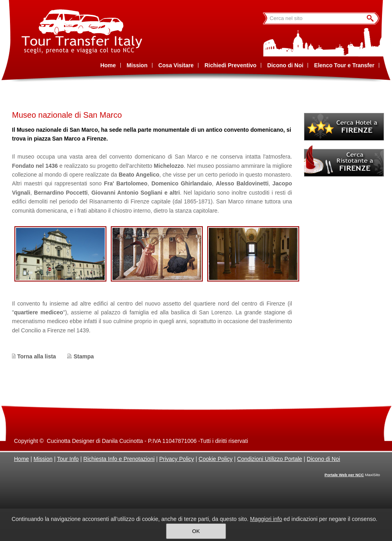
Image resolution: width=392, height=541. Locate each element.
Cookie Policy (216, 459)
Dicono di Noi (323, 459)
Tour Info (68, 459)
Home (21, 459)
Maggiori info (266, 519)
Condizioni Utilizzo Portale (270, 459)
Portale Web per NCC (344, 475)
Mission (43, 459)
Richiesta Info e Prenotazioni (119, 459)
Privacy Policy (177, 459)
